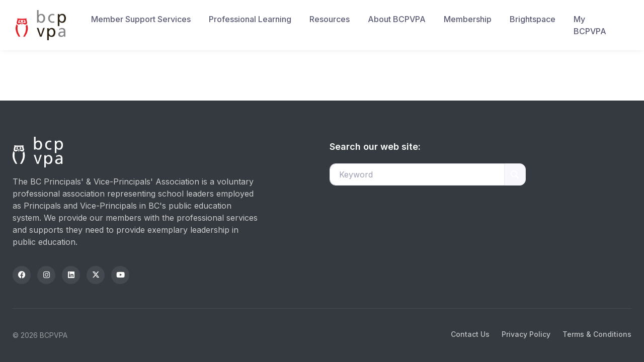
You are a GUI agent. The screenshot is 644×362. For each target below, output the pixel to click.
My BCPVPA (590, 25)
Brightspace (533, 19)
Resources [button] (330, 19)
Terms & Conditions (597, 334)
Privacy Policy (526, 334)
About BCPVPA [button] (397, 19)
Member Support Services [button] (141, 19)
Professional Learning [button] (250, 19)
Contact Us (470, 334)
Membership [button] (468, 19)
